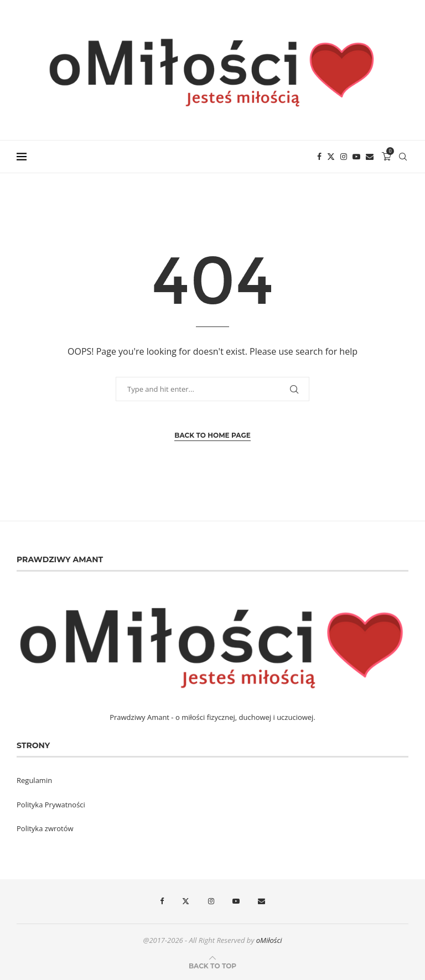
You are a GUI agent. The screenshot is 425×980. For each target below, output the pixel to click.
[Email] (370, 157)
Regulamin (34, 780)
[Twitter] (331, 157)
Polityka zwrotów (45, 828)
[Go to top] (212, 966)
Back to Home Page (212, 435)
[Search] (403, 157)
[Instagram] (344, 157)
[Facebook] (319, 157)
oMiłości (269, 940)
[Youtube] (356, 157)
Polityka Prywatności (51, 805)
